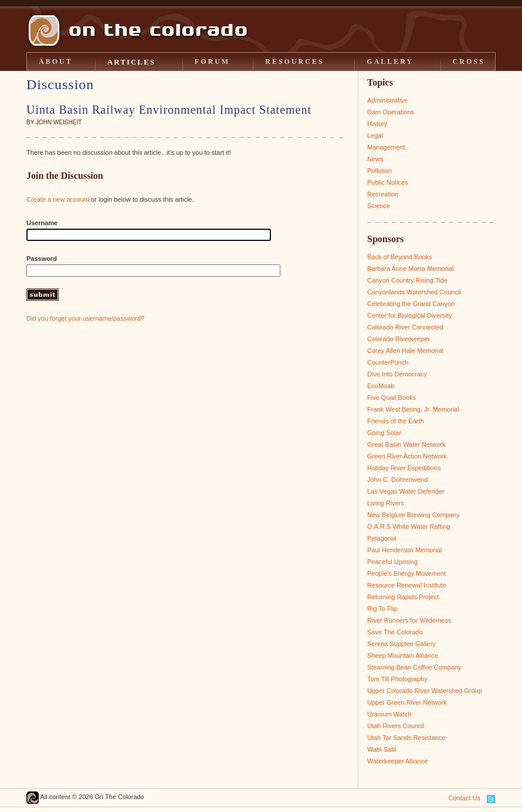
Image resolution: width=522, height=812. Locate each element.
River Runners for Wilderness (409, 620)
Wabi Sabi (382, 749)
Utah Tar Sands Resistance (406, 738)
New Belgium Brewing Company (413, 515)
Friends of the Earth (396, 421)
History (377, 124)
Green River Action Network (407, 456)
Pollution (379, 171)
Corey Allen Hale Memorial (405, 351)
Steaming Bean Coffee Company (414, 667)
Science (379, 206)
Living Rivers (386, 503)
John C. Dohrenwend (397, 480)
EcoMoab (381, 386)
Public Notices (388, 182)
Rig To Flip (382, 609)
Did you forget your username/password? (85, 318)
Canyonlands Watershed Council (414, 292)
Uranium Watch (389, 714)
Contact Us (465, 798)
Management (386, 147)
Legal (375, 135)
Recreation (383, 194)
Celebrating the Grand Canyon (411, 304)
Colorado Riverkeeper (399, 339)
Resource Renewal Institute (407, 585)
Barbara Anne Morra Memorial (410, 269)
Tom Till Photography (397, 679)
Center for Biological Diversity (409, 315)
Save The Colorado (395, 632)
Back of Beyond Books (400, 257)
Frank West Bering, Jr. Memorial (413, 409)
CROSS (469, 62)
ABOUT (56, 62)
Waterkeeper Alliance (398, 761)
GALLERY (390, 62)
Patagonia (382, 538)
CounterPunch (388, 362)
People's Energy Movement (406, 573)
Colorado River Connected (405, 327)
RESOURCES (294, 62)
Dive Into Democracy (397, 374)
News (375, 159)
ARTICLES (131, 62)
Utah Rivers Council (396, 726)
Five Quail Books (391, 397)
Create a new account (58, 199)
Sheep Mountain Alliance (403, 655)
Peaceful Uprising (392, 562)
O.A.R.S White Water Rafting (409, 526)
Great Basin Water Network (406, 444)
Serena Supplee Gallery (401, 644)
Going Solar (384, 433)
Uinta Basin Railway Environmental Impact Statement (169, 110)
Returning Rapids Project (403, 597)
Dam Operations (391, 112)
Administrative (387, 100)
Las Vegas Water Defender (406, 491)
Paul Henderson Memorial (404, 550)
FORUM (212, 62)
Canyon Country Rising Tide (407, 280)
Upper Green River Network (407, 702)
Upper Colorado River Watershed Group (425, 691)
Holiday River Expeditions (404, 468)
